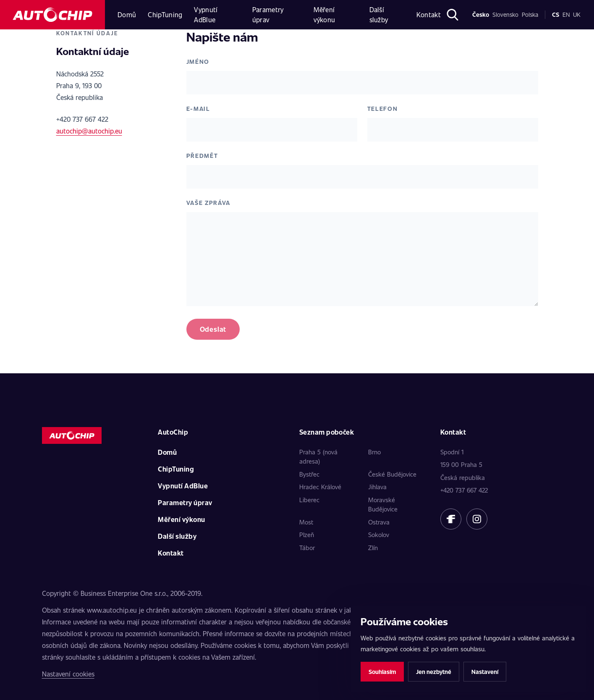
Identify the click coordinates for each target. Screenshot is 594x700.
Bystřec (309, 474)
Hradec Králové (320, 487)
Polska (530, 14)
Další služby (379, 14)
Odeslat (213, 329)
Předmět (202, 156)
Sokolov (379, 535)
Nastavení (485, 672)
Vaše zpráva (208, 203)
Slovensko (505, 14)
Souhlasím (382, 672)
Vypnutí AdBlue (206, 14)
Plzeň (307, 535)
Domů (127, 14)
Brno (374, 452)
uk (577, 14)
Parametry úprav (268, 14)
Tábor (307, 548)
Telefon (383, 109)
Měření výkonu (324, 14)
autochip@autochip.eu (89, 131)
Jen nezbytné (434, 672)
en (566, 14)
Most (306, 522)
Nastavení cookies (68, 674)
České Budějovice (392, 474)
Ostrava (379, 522)
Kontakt (429, 14)
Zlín (373, 548)
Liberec (309, 500)
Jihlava (377, 487)
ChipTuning (165, 14)
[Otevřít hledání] (452, 15)
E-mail (198, 109)
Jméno (198, 62)
